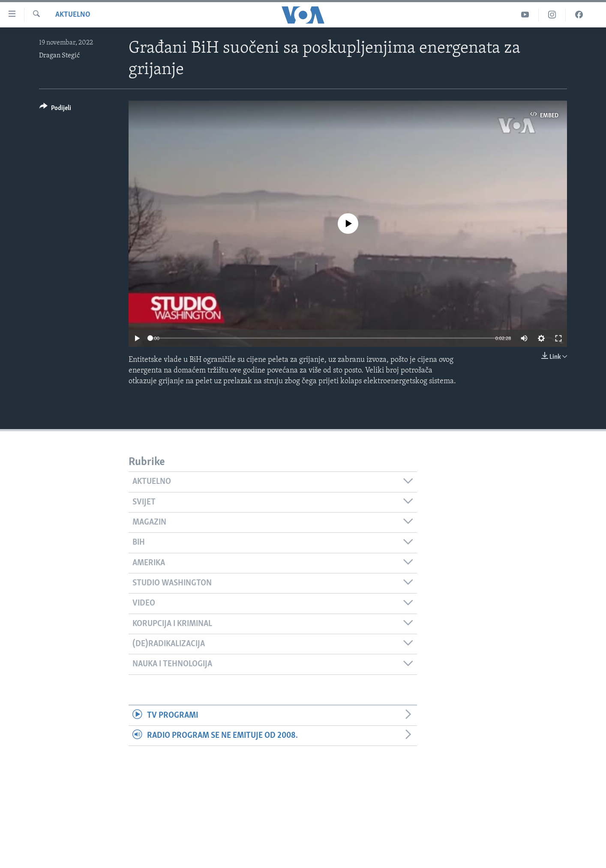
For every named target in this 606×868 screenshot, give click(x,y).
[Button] (55, 109)
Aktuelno (73, 15)
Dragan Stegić (59, 56)
